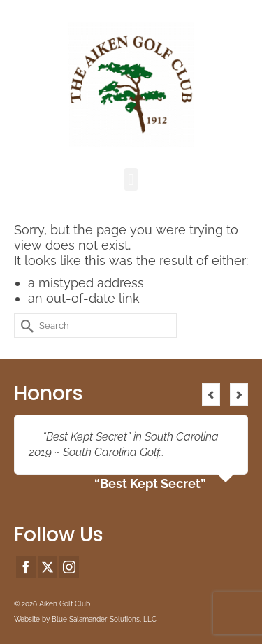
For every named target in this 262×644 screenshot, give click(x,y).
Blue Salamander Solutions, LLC (104, 619)
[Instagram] (69, 567)
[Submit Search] (24, 325)
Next (239, 394)
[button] (131, 179)
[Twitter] (48, 567)
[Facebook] (26, 567)
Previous (211, 394)
